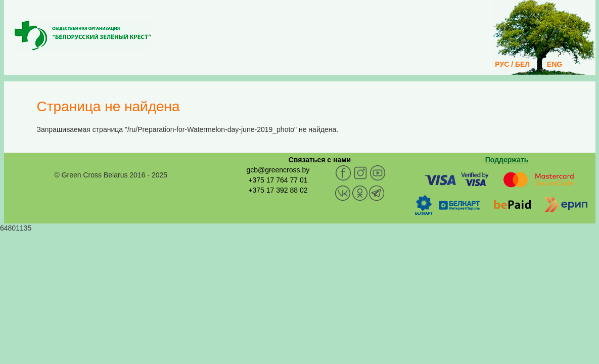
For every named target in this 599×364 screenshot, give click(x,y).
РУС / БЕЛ (512, 64)
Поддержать (507, 160)
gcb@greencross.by (278, 170)
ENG (555, 64)
